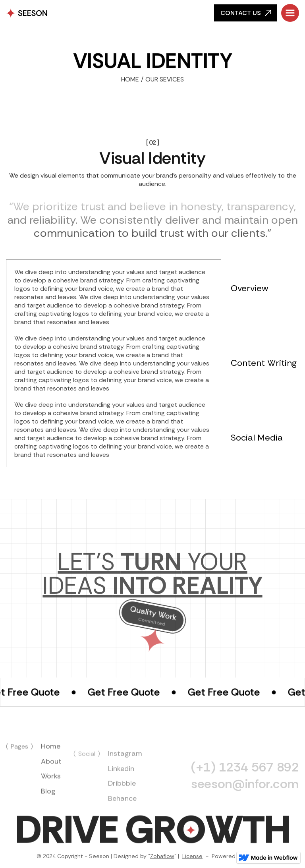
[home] (27, 13)
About (51, 772)
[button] (290, 13)
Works (51, 787)
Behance (122, 814)
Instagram (125, 769)
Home (130, 80)
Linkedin (121, 785)
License (192, 856)
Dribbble (122, 799)
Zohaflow (162, 856)
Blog (48, 802)
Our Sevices (165, 80)
